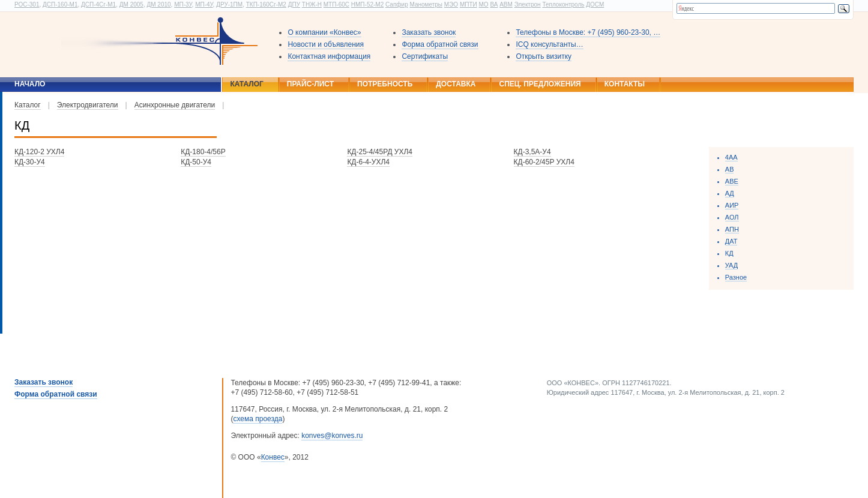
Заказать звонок (429, 32)
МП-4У (204, 4)
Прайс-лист (310, 84)
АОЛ (732, 217)
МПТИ (469, 4)
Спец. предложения (540, 84)
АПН (732, 229)
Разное (736, 277)
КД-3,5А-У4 (532, 152)
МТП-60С (336, 4)
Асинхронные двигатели (175, 105)
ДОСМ (595, 4)
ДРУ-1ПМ (229, 4)
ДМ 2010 (158, 4)
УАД (731, 265)
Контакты (625, 84)
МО (483, 4)
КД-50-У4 (196, 162)
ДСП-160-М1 (60, 4)
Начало (30, 84)
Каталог (246, 84)
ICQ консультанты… (549, 44)
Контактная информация (329, 56)
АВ (730, 169)
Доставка (456, 84)
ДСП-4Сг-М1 (98, 4)
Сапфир (397, 4)
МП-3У (183, 4)
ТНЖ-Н (312, 4)
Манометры (426, 4)
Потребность (385, 84)
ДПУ (294, 4)
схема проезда (258, 419)
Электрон (528, 4)
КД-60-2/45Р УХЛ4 (544, 162)
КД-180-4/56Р (203, 152)
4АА (731, 157)
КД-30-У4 (30, 162)
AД (730, 193)
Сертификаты (425, 56)
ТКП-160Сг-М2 (266, 4)
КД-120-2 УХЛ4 (39, 152)
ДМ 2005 (131, 4)
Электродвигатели (88, 105)
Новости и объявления (326, 44)
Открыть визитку (544, 56)
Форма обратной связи (440, 44)
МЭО (451, 4)
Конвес (273, 457)
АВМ (506, 4)
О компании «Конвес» (324, 32)
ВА (494, 4)
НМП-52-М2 (367, 4)
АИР (732, 205)
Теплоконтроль (563, 4)
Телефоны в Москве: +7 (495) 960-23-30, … (588, 32)
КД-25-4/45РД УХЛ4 (380, 152)
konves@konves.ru (332, 436)
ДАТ (731, 241)
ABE (732, 181)
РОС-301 (27, 4)
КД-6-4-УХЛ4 (368, 162)
